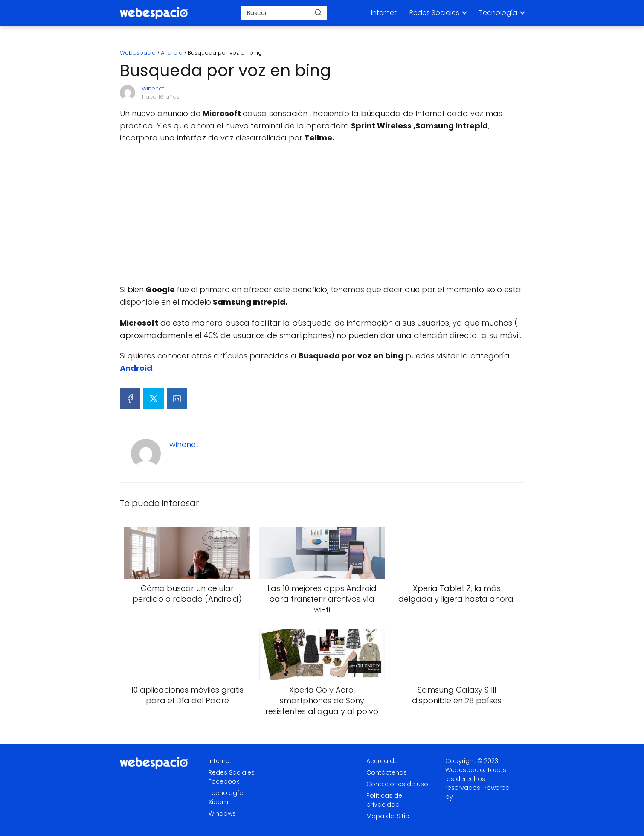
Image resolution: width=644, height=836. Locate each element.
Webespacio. (465, 770)
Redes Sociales (434, 13)
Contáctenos (387, 772)
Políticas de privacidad (384, 800)
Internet (384, 13)
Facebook (224, 781)
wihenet (153, 89)
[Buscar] (318, 12)
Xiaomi (219, 802)
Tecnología (498, 13)
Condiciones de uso (397, 784)
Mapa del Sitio (388, 816)
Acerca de (382, 761)
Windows (222, 813)
